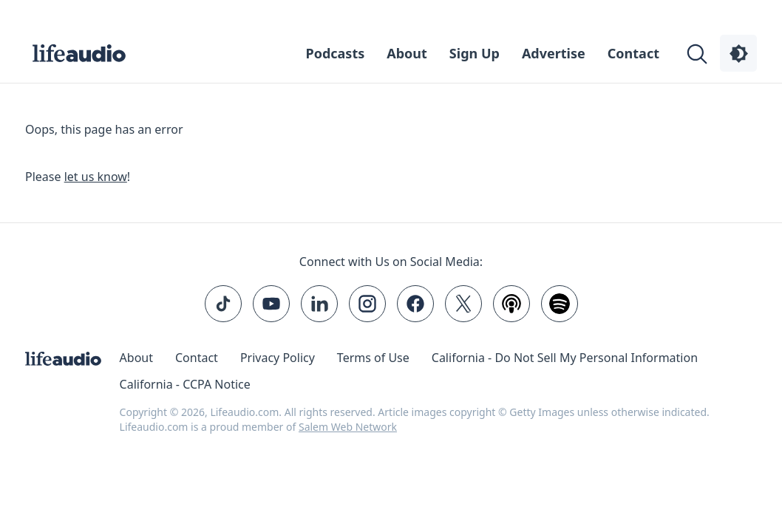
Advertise (554, 53)
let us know (96, 177)
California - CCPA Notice (185, 384)
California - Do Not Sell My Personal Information (565, 358)
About (407, 53)
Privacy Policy (278, 358)
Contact (633, 53)
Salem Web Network (348, 427)
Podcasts (336, 53)
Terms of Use (373, 358)
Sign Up (475, 53)
